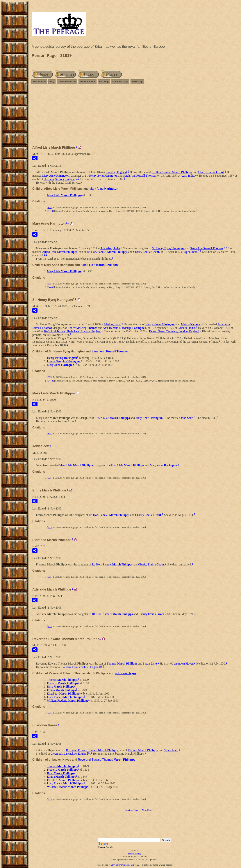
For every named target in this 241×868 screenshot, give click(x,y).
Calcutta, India (186, 328)
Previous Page (120, 81)
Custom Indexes (67, 81)
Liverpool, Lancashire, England (69, 753)
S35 (50, 207)
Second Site (129, 865)
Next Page (137, 81)
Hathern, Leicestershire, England (81, 667)
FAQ (52, 81)
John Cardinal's (117, 865)
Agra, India (187, 176)
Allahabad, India (110, 248)
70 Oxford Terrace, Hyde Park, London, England (73, 331)
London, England (116, 172)
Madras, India (112, 324)
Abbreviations (88, 81)
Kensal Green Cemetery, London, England (174, 331)
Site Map (104, 81)
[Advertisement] (135, 117)
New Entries (39, 81)
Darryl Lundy (135, 854)
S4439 (51, 211)
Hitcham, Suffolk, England (60, 179)
